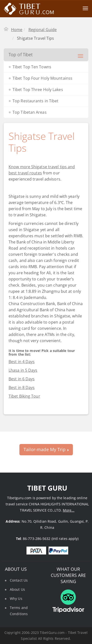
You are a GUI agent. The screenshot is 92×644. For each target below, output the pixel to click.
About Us (17, 589)
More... (69, 510)
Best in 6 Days (22, 379)
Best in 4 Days (22, 362)
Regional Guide (43, 30)
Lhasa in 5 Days (23, 370)
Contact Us (19, 580)
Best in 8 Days (22, 387)
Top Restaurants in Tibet (35, 101)
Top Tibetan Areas (30, 112)
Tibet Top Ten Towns (32, 67)
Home (17, 30)
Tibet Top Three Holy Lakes (38, 90)
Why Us (16, 598)
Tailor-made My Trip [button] (46, 449)
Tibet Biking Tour (24, 396)
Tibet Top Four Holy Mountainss (42, 78)
